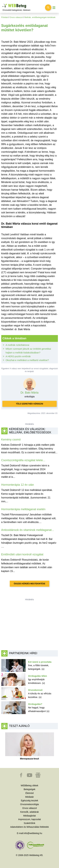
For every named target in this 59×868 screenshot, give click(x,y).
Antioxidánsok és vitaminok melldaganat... (28, 530)
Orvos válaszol (16, 17)
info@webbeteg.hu (33, 833)
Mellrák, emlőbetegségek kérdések (40, 17)
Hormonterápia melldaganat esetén (23, 509)
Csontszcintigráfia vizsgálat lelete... (23, 460)
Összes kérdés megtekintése (29, 584)
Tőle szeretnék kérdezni (29, 404)
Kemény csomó (11, 440)
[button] (21, 777)
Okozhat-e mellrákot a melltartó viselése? (27, 360)
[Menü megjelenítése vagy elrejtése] (54, 8)
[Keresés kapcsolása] (48, 8)
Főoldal (5, 17)
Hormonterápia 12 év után (18, 485)
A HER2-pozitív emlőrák (18, 356)
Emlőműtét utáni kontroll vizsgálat (22, 554)
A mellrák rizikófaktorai (17, 345)
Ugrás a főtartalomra (3, 4)
